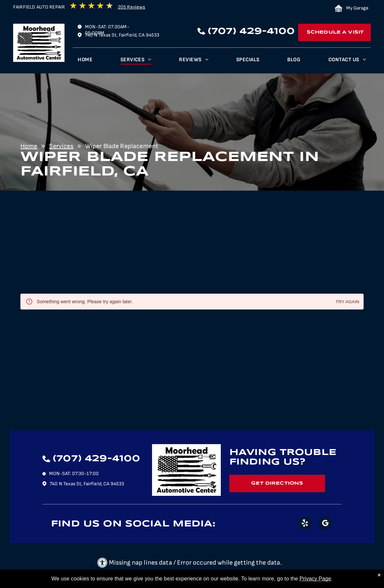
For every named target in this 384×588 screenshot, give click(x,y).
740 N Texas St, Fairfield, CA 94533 (122, 35)
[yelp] (305, 524)
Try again (347, 302)
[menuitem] (85, 61)
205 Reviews (132, 7)
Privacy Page (315, 579)
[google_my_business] (325, 524)
